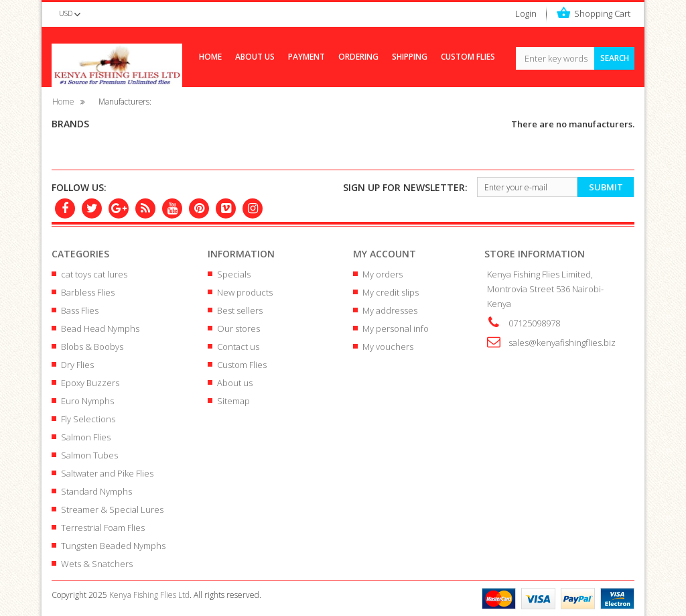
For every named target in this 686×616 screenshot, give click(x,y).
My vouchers (388, 347)
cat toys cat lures (94, 274)
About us (235, 383)
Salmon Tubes (89, 455)
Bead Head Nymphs (100, 328)
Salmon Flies (86, 437)
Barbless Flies (88, 292)
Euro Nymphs (87, 401)
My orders (383, 274)
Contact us (238, 347)
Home (63, 101)
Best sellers (240, 310)
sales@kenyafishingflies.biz (562, 343)
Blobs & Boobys (92, 347)
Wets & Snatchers (97, 564)
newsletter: (405, 187)
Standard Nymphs (96, 491)
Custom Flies (242, 365)
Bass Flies (80, 310)
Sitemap (233, 401)
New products (245, 292)
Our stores (238, 328)
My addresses (390, 310)
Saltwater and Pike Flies (107, 473)
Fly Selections (88, 419)
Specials (234, 274)
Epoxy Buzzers (90, 383)
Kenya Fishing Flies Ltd (149, 595)
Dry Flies (77, 365)
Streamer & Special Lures (112, 509)
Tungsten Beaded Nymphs (113, 546)
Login (526, 13)
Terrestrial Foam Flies (103, 528)
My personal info (396, 328)
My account (385, 254)
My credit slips (391, 292)
